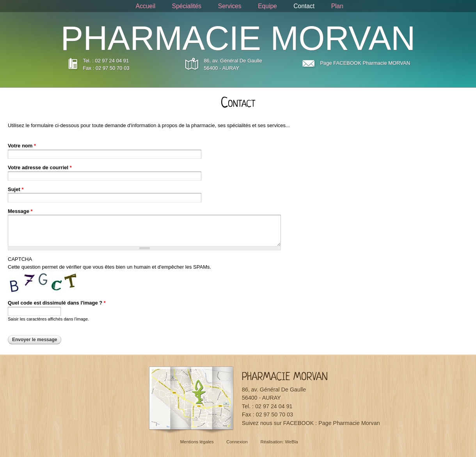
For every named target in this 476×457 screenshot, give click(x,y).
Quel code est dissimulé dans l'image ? (57, 303)
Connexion (237, 442)
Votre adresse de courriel (40, 167)
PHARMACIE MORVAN (238, 38)
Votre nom (22, 146)
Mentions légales (197, 442)
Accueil (146, 6)
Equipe (267, 6)
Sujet (16, 189)
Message (20, 211)
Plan (337, 6)
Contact (304, 6)
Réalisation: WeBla (279, 442)
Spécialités (187, 6)
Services (230, 6)
